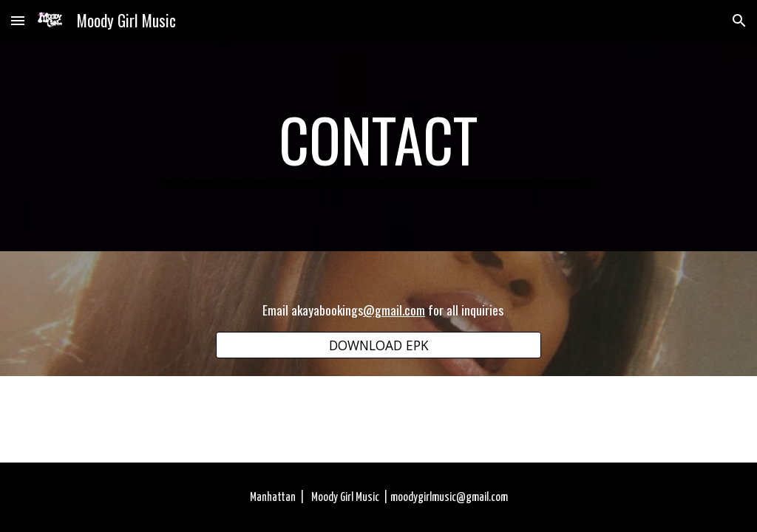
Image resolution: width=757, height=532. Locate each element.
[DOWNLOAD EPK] (379, 345)
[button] (18, 20)
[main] (378, 146)
